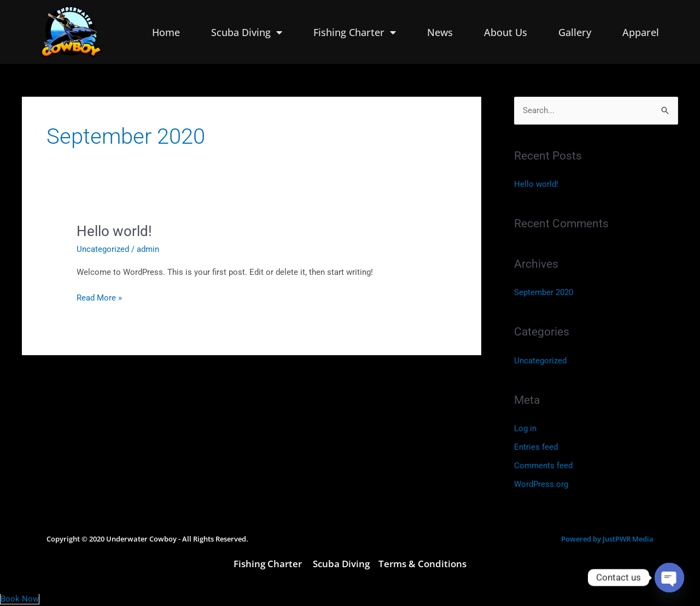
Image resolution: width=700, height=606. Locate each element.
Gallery (575, 32)
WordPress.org (541, 484)
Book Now (20, 599)
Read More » (99, 297)
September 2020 (544, 292)
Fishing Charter (355, 32)
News (440, 32)
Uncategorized (103, 249)
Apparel (641, 32)
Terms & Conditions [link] (422, 564)
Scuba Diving (247, 32)
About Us (506, 32)
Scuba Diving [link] (341, 564)
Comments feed (543, 466)
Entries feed (536, 447)
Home (166, 32)
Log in (525, 428)
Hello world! (114, 231)
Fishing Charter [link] (269, 564)
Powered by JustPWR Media (607, 539)
